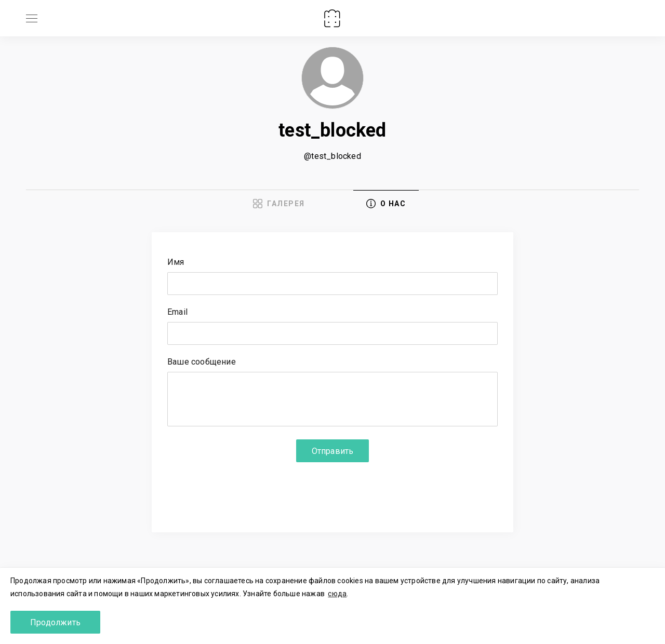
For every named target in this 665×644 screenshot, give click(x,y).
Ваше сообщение (202, 362)
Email (177, 312)
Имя (176, 263)
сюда (337, 594)
